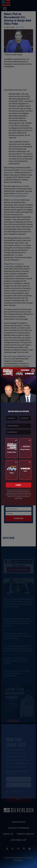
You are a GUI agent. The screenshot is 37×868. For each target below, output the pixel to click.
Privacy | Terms (18, 498)
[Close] (33, 371)
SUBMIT (18, 485)
